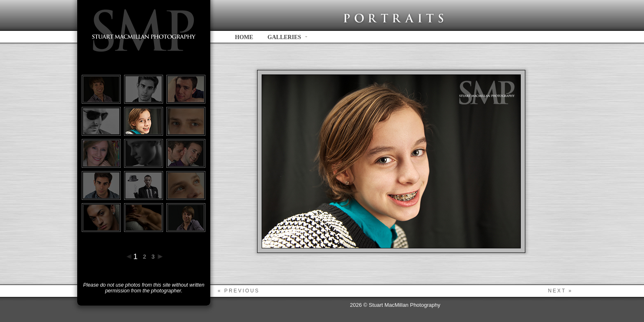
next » (560, 291)
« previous (239, 291)
